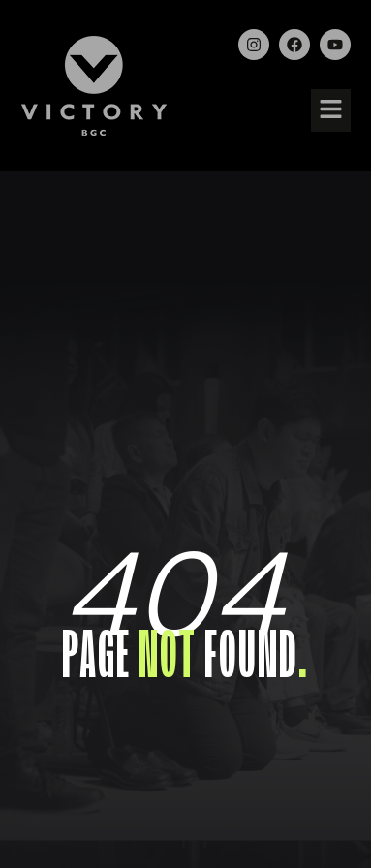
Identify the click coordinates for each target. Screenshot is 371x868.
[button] (330, 110)
